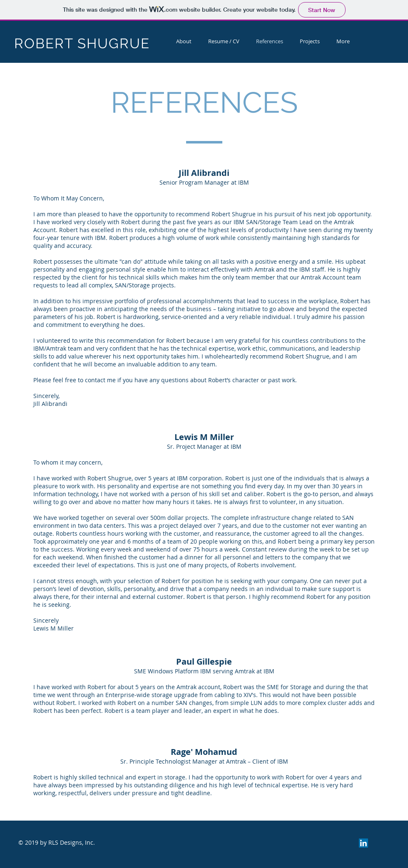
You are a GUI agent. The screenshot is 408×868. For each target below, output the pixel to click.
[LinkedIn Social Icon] (363, 843)
